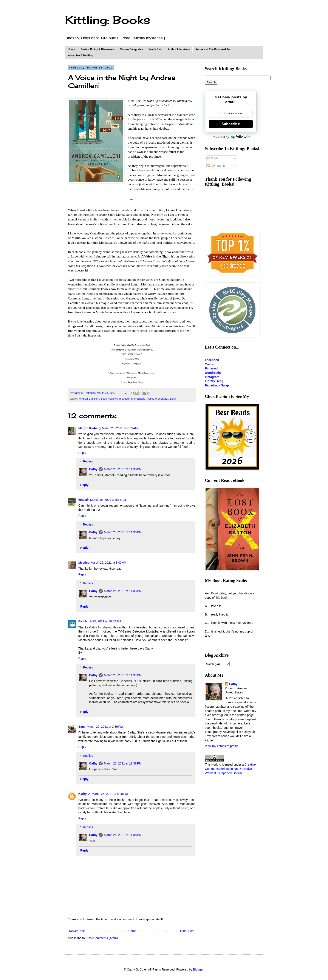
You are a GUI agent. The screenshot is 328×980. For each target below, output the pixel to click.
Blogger (198, 969)
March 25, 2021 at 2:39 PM (105, 727)
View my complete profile (222, 746)
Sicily (173, 399)
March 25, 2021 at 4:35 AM (120, 428)
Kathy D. (84, 794)
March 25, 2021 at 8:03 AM (108, 563)
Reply (82, 453)
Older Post (187, 931)
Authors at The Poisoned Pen (213, 49)
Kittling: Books (108, 20)
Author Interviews (179, 49)
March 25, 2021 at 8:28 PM (110, 794)
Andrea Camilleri (89, 399)
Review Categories (131, 49)
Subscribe (231, 124)
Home (71, 49)
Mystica (84, 563)
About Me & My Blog (81, 56)
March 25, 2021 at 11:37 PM (123, 675)
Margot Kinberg (89, 428)
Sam (82, 727)
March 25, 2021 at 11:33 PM (123, 469)
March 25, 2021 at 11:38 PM (123, 763)
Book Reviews (109, 399)
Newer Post (77, 931)
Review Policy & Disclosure (97, 49)
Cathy (93, 469)
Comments (217, 166)
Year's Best (155, 49)
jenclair (84, 500)
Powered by (231, 137)
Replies (88, 462)
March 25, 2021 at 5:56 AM (108, 500)
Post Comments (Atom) (102, 938)
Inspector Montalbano (132, 399)
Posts (213, 158)
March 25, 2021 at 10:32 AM (102, 621)
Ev (80, 621)
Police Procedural (157, 399)
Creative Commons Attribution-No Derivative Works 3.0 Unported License (230, 769)
